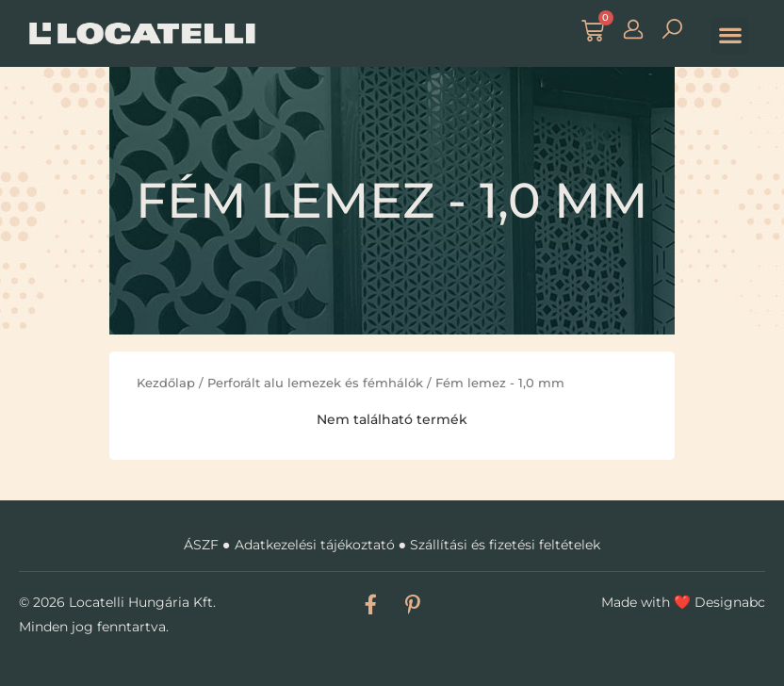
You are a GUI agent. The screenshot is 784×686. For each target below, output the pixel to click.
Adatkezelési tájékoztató (315, 545)
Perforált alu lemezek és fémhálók (315, 383)
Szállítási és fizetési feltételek (505, 545)
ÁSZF (201, 545)
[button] (730, 35)
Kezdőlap (166, 383)
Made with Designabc (683, 602)
